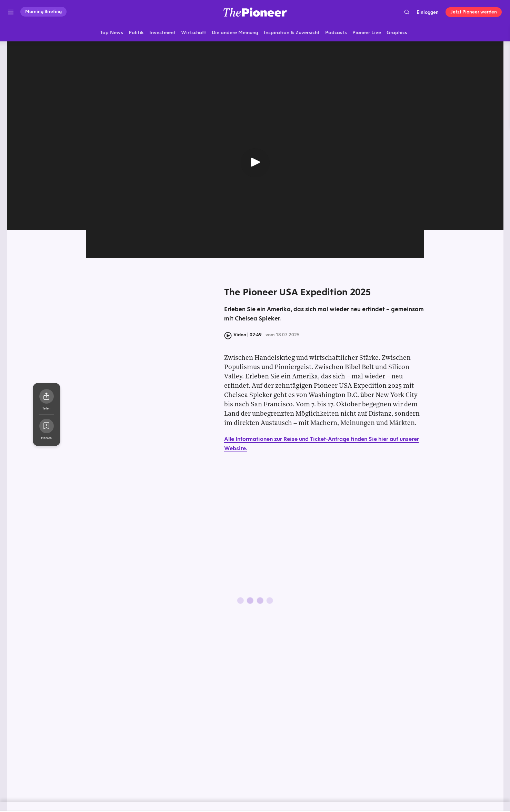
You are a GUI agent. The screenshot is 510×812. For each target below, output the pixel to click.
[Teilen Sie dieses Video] (47, 398)
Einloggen (428, 12)
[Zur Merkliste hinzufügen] (47, 427)
